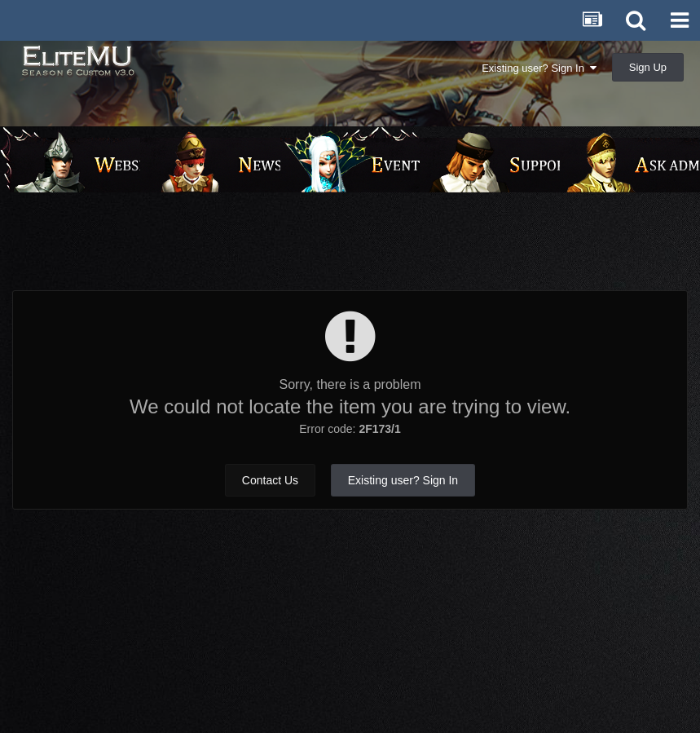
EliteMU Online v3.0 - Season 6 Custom (116, 71)
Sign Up (648, 67)
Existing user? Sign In (539, 68)
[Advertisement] (350, 249)
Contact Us (270, 480)
